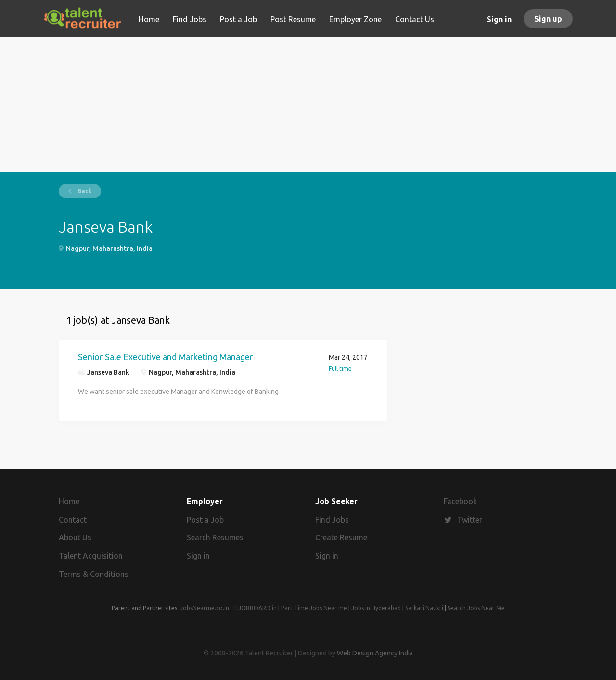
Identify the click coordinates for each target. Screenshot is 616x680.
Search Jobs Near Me (476, 608)
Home (69, 501)
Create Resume (341, 537)
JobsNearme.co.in (205, 608)
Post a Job (205, 520)
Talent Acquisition (91, 556)
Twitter (470, 520)
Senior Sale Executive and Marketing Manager (166, 357)
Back (84, 191)
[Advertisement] (308, 105)
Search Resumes (215, 537)
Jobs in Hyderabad (376, 608)
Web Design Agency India (375, 653)
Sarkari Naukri (424, 608)
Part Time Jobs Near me (314, 608)
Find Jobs (332, 520)
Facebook (460, 501)
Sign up (548, 19)
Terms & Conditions (94, 574)
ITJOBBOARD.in (255, 608)
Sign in (499, 19)
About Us (75, 537)
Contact (73, 520)
